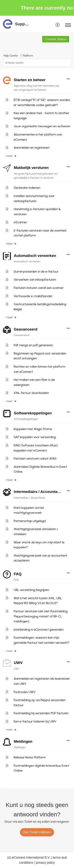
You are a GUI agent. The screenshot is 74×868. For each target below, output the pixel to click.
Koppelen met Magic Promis (33, 429)
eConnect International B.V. (31, 857)
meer (11, 156)
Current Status (56, 39)
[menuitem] (58, 25)
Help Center (11, 56)
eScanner (20, 222)
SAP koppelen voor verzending (35, 437)
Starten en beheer (30, 80)
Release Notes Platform (30, 757)
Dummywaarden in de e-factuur (36, 271)
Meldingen (23, 741)
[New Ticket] (37, 832)
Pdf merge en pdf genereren (33, 345)
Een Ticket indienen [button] (37, 832)
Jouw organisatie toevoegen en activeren (42, 126)
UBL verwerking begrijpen (31, 590)
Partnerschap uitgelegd (30, 521)
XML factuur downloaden (31, 393)
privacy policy (45, 863)
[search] (37, 63)
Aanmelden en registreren (31, 148)
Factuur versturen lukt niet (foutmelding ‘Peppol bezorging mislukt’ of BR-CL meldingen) (41, 616)
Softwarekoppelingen (33, 413)
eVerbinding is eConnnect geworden (39, 629)
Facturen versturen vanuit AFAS (35, 458)
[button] (68, 63)
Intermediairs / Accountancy (39, 492)
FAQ (18, 574)
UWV (18, 663)
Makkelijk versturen (31, 168)
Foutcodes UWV (24, 692)
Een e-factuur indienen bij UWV (35, 721)
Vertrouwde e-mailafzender (33, 296)
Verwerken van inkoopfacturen (35, 280)
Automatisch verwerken (35, 256)
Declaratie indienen (27, 188)
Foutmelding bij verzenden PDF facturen (41, 713)
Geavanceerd (26, 329)
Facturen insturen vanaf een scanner (39, 288)
